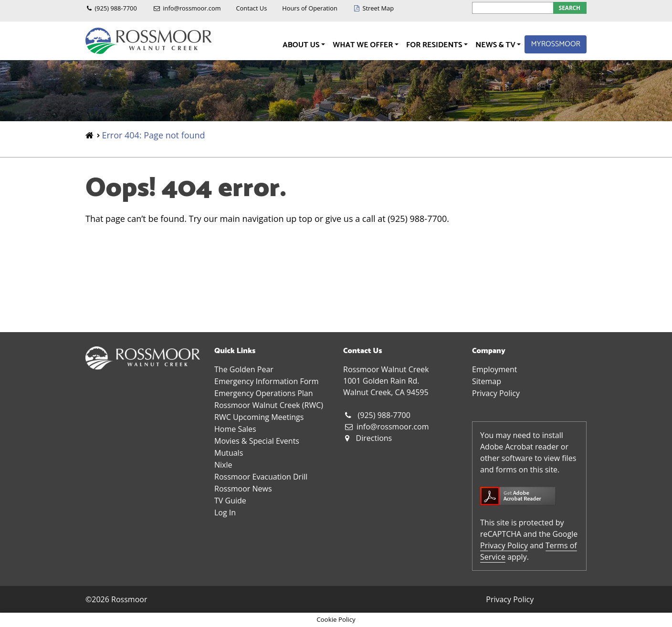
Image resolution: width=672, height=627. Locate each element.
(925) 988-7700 (116, 8)
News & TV (496, 45)
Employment (494, 369)
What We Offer (364, 45)
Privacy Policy (496, 393)
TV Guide (230, 501)
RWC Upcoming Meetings (259, 417)
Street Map (378, 8)
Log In (225, 512)
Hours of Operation (310, 8)
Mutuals (229, 453)
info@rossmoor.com (192, 8)
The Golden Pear (244, 369)
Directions (374, 438)
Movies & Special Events (257, 441)
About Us (302, 45)
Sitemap (487, 381)
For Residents (435, 45)
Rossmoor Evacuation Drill (261, 477)
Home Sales (235, 429)
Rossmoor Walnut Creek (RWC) (269, 405)
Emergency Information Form (267, 381)
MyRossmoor (556, 44)
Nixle (223, 465)
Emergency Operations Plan (264, 393)
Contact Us (252, 8)
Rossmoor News (243, 489)
